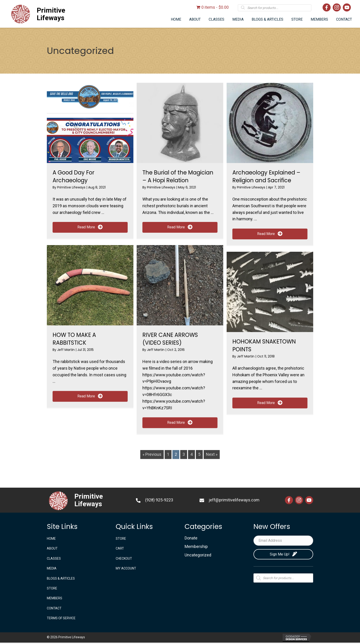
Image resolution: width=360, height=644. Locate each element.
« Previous (152, 454)
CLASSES (54, 558)
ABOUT (52, 548)
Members (55, 598)
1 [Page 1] (168, 454)
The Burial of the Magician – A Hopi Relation (178, 176)
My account (126, 568)
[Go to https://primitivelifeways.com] (62, 14)
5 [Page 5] (199, 454)
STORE (52, 588)
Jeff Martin (66, 350)
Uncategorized (198, 555)
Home (51, 539)
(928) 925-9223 (159, 500)
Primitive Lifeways (72, 187)
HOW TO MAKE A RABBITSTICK (74, 339)
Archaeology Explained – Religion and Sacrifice (266, 176)
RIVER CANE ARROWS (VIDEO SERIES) (170, 339)
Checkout (124, 558)
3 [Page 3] (184, 454)
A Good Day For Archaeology (73, 176)
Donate (191, 538)
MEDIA (52, 568)
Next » (212, 454)
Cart (120, 548)
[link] (176, 20)
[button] (90, 227)
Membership (196, 546)
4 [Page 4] (191, 454)
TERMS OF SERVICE (61, 618)
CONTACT (54, 608)
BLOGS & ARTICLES (61, 578)
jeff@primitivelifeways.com (234, 500)
